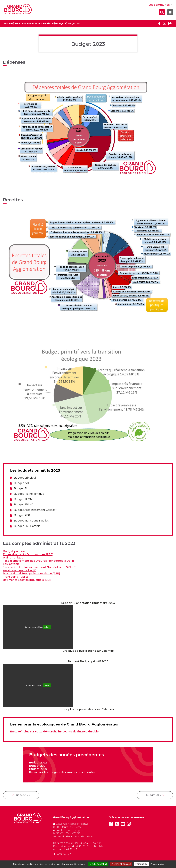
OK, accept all (98, 864)
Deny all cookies (121, 864)
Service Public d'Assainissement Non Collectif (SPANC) (40, 567)
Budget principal (25, 478)
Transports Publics (16, 577)
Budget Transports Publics (31, 521)
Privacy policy (157, 864)
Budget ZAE (22, 483)
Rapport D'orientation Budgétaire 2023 (88, 603)
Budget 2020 (38, 769)
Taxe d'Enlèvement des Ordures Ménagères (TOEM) (38, 561)
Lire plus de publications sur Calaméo (88, 651)
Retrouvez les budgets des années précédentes (62, 772)
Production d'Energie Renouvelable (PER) (31, 574)
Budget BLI (21, 488)
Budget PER (22, 515)
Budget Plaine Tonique (29, 494)
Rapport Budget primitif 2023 (88, 661)
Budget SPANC (24, 505)
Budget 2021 (38, 766)
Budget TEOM (23, 499)
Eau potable (11, 564)
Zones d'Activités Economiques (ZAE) (28, 554)
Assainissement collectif (19, 570)
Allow (47, 627)
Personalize (142, 864)
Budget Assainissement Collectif (35, 510)
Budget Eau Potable (27, 526)
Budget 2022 (38, 763)
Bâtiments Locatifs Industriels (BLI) (27, 580)
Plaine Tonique (13, 558)
